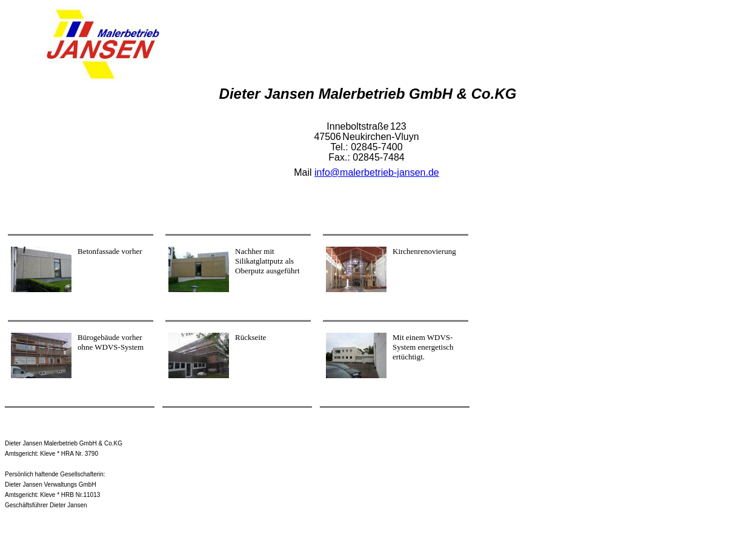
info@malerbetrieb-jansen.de (377, 172)
